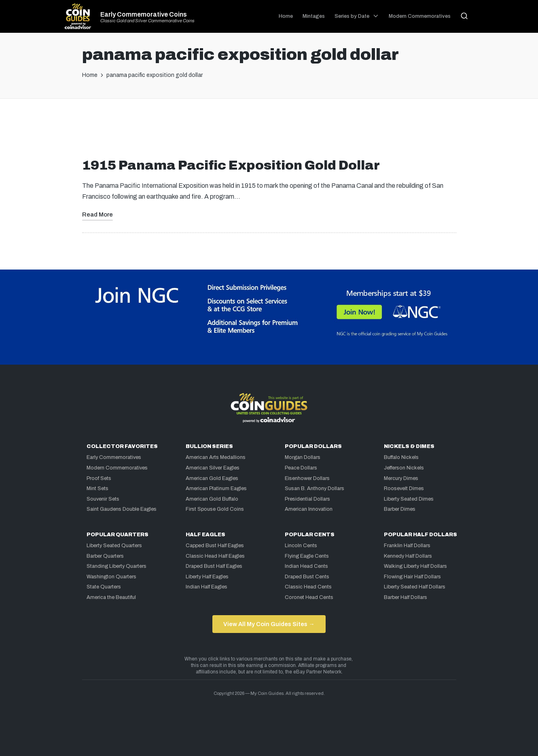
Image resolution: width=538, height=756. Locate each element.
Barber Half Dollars (406, 597)
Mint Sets (97, 488)
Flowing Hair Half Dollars (412, 577)
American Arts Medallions (216, 457)
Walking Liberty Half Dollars (415, 566)
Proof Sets (99, 478)
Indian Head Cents (306, 566)
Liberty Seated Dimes (409, 499)
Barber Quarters (105, 556)
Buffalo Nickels (401, 457)
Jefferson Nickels (404, 468)
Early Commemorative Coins (144, 15)
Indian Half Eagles (207, 587)
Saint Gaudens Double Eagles (122, 509)
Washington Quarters (111, 577)
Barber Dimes (400, 509)
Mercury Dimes (401, 478)
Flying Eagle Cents (307, 556)
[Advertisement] (269, 132)
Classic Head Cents (308, 587)
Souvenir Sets (103, 499)
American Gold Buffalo (212, 499)
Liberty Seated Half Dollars (415, 587)
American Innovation (309, 509)
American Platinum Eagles (216, 488)
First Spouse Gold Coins (215, 509)
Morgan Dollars (303, 457)
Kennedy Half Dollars (408, 556)
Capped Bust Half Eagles (215, 546)
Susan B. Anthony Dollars (315, 488)
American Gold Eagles (212, 478)
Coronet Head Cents (309, 597)
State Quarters (104, 587)
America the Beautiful (111, 597)
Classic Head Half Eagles (215, 556)
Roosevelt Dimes (404, 488)
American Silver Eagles (213, 468)
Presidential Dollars (307, 499)
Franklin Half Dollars (407, 546)
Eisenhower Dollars (307, 478)
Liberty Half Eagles (207, 577)
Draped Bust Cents (307, 577)
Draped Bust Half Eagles (214, 566)
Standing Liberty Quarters (116, 566)
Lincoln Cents (301, 546)
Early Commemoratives (114, 457)
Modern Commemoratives (117, 468)
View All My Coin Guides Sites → (269, 624)
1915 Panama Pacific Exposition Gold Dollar (231, 165)
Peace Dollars (301, 468)
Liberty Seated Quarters (114, 546)
